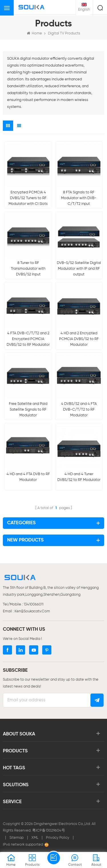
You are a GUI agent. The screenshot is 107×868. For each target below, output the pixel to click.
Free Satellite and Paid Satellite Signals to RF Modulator (28, 410)
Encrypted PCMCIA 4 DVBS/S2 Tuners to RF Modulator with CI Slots (28, 198)
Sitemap (17, 838)
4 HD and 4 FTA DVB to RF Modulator (28, 477)
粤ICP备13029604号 (49, 831)
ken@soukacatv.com (32, 611)
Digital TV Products (64, 33)
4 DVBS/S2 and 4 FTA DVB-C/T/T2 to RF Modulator (79, 410)
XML (35, 838)
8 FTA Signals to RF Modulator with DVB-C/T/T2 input (79, 198)
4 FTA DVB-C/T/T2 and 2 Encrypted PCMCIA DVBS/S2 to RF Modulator (28, 339)
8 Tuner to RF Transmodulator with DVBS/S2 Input (28, 269)
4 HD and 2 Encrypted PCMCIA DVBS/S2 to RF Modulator (79, 339)
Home (34, 33)
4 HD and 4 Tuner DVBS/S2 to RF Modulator (79, 477)
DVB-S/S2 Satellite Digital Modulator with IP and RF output (79, 269)
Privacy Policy (58, 838)
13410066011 (34, 604)
